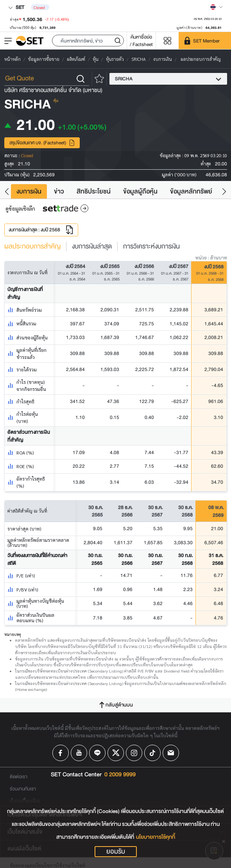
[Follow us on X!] (116, 753)
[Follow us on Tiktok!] (152, 753)
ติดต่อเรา (19, 777)
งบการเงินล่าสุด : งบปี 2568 (41, 230)
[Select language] (217, 7)
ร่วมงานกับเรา (23, 789)
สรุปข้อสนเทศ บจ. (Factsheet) (42, 143)
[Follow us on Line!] (97, 753)
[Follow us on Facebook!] (61, 753)
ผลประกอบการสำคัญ (32, 247)
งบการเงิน (29, 191)
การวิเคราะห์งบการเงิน (151, 247)
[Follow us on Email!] (171, 753)
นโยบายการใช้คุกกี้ (156, 837)
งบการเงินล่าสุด (92, 247)
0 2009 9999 (120, 775)
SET (16, 7)
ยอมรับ (116, 852)
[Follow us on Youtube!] (79, 753)
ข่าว (59, 191)
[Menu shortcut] (167, 41)
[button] (88, 41)
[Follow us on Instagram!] (134, 753)
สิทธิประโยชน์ (94, 191)
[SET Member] (205, 41)
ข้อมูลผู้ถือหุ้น (140, 191)
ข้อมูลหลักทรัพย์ (191, 191)
